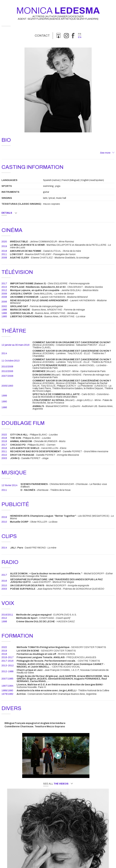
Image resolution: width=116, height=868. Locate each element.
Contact (42, 36)
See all (58, 784)
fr (80, 34)
